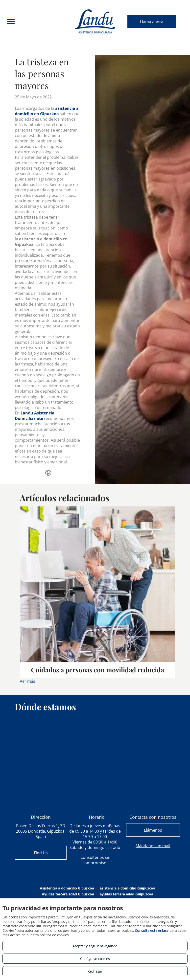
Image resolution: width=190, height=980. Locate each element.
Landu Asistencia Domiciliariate (35, 416)
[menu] (11, 22)
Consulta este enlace (152, 930)
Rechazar (95, 971)
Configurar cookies (95, 959)
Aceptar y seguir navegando (95, 946)
